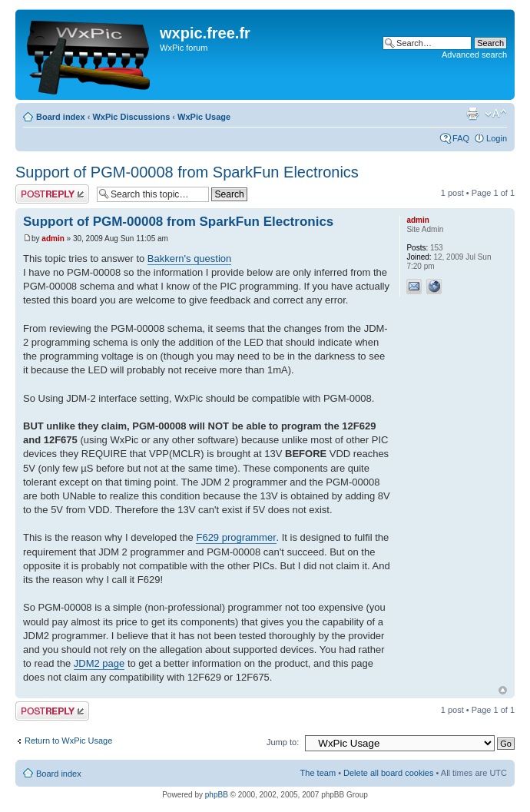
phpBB (217, 795)
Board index (61, 117)
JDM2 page (99, 663)
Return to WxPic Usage (68, 741)
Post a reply (52, 194)
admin (53, 239)
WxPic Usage (204, 117)
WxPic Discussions (131, 117)
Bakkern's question (189, 259)
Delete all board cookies (388, 773)
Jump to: (283, 742)
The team (318, 773)
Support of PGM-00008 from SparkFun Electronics (187, 172)
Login (497, 138)
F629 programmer (236, 537)
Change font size (496, 114)
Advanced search (474, 55)
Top (503, 690)
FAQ (461, 138)
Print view (472, 114)
